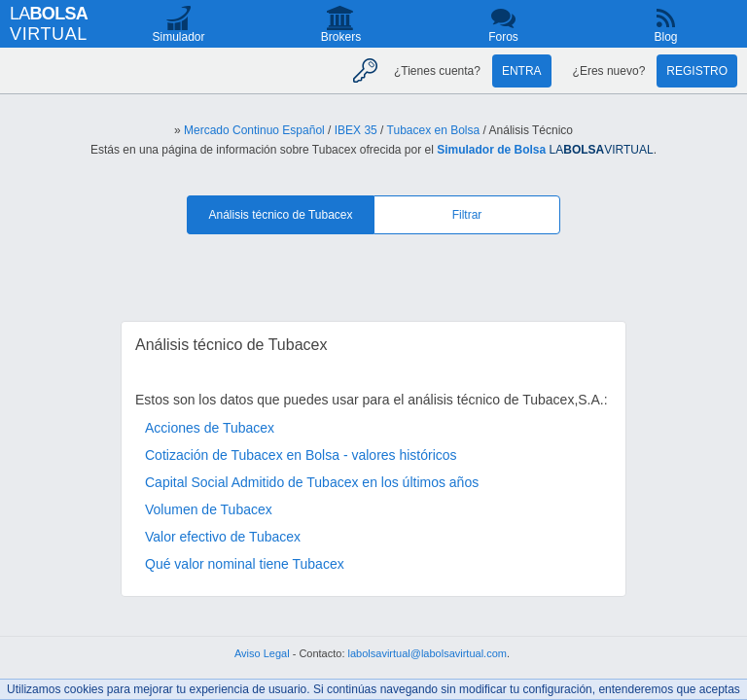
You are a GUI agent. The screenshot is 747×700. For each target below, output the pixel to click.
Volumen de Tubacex (209, 509)
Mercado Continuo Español (254, 130)
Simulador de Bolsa (491, 150)
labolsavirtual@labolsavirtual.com (427, 653)
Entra (522, 71)
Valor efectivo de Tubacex (223, 537)
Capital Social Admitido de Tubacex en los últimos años (312, 482)
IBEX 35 (356, 130)
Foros (503, 37)
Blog (665, 37)
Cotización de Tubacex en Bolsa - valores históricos (301, 455)
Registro (697, 71)
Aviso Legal (262, 653)
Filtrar (467, 215)
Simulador (178, 37)
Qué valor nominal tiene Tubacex (245, 564)
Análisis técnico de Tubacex (280, 215)
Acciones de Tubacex (210, 428)
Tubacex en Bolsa (434, 130)
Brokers (341, 37)
